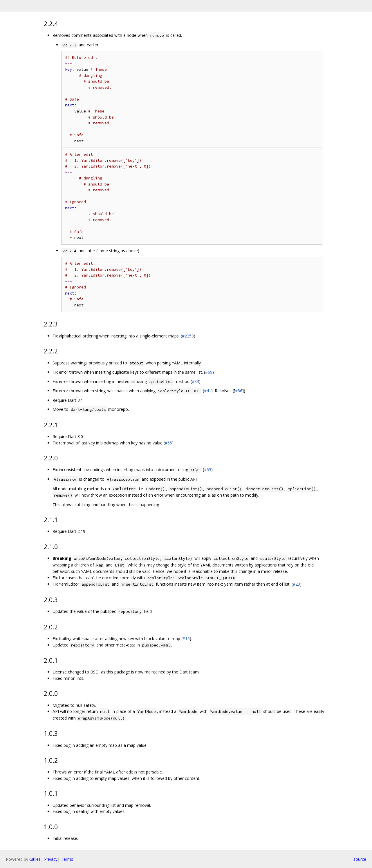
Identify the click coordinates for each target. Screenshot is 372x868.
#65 (208, 470)
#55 (168, 443)
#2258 (188, 336)
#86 (239, 391)
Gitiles (35, 859)
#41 (208, 391)
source (360, 859)
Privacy (51, 859)
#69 (209, 372)
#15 (186, 639)
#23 (296, 584)
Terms (67, 859)
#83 (195, 381)
